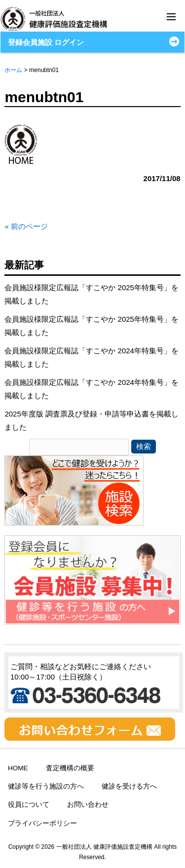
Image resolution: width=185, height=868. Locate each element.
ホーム (13, 70)
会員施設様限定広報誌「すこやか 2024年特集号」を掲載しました (92, 357)
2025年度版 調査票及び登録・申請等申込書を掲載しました (92, 420)
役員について (29, 805)
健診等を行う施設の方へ (46, 786)
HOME (18, 768)
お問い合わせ (88, 805)
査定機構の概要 (70, 768)
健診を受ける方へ (129, 786)
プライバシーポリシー (42, 823)
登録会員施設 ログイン (46, 42)
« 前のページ (26, 226)
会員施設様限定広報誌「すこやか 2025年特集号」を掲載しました (92, 294)
